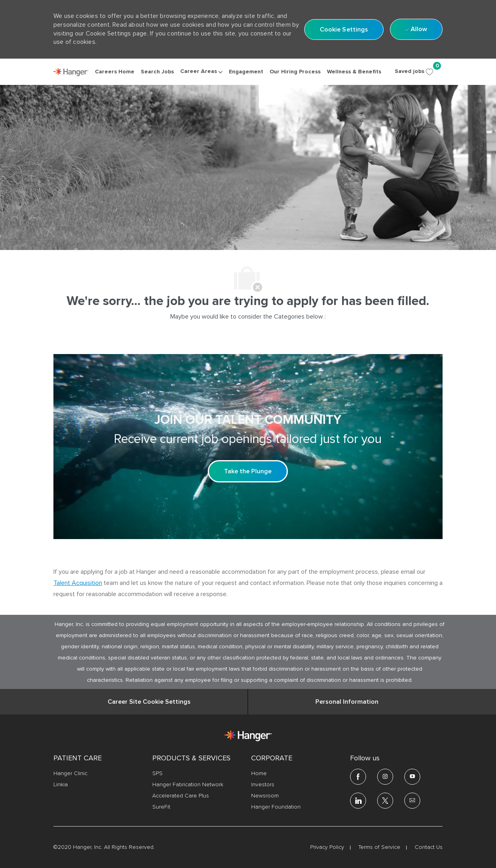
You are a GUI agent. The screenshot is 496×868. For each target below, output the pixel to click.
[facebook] (358, 777)
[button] (344, 30)
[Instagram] (385, 777)
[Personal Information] (347, 702)
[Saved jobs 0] (419, 71)
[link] (71, 72)
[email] (412, 801)
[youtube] (412, 777)
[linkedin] (358, 801)
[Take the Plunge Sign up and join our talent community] (248, 471)
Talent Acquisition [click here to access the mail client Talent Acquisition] (78, 583)
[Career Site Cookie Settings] (149, 702)
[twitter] (385, 801)
